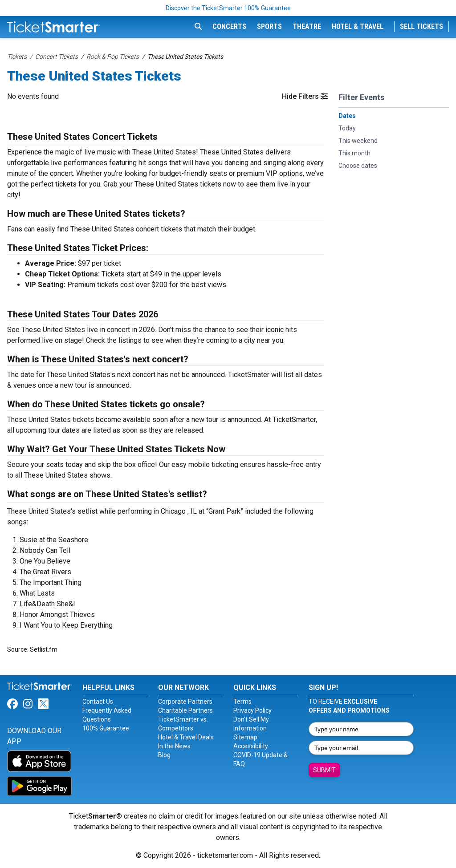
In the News (174, 746)
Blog (164, 755)
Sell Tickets (421, 26)
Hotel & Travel (358, 26)
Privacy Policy (252, 710)
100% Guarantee (106, 728)
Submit (324, 770)
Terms (242, 702)
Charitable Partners (185, 710)
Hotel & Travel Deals (186, 737)
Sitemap (245, 737)
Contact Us (98, 702)
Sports (269, 26)
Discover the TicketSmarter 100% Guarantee (228, 8)
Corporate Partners (185, 702)
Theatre (307, 26)
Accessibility (251, 746)
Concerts (229, 26)
